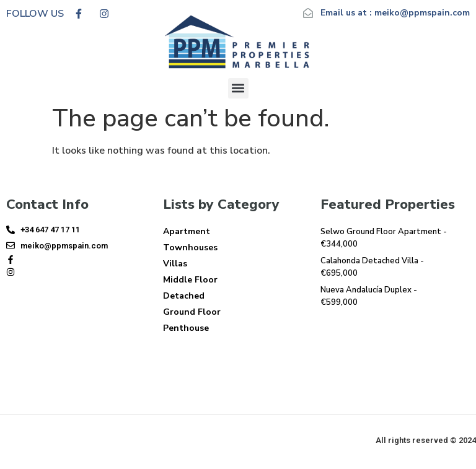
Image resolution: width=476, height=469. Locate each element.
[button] (238, 88)
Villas (175, 264)
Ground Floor (192, 312)
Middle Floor (190, 280)
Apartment (187, 231)
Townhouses (190, 248)
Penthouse (186, 328)
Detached (184, 296)
